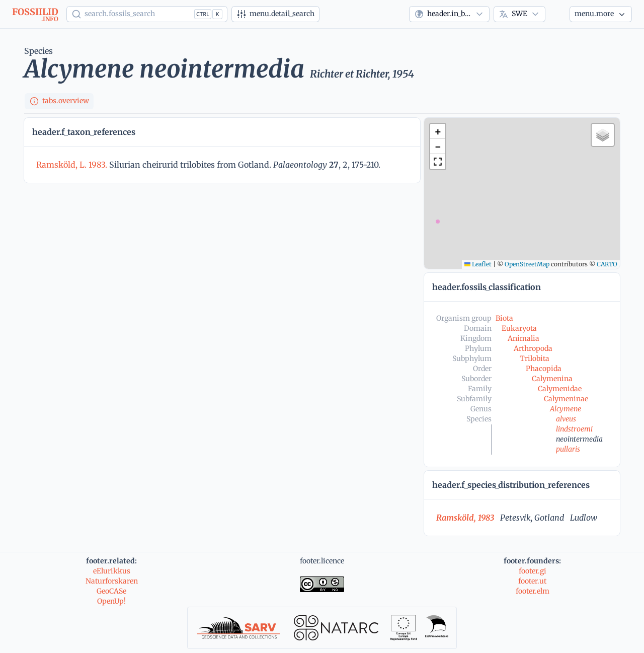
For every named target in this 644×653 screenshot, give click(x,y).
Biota (504, 318)
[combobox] (449, 14)
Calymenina (552, 379)
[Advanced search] (275, 14)
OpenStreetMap (527, 264)
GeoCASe (111, 591)
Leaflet (478, 264)
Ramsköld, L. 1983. (73, 165)
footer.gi (533, 571)
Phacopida (544, 369)
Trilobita (535, 358)
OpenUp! (111, 601)
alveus (566, 419)
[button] (438, 131)
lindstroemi (574, 429)
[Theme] (557, 14)
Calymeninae (566, 399)
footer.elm (533, 591)
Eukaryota (519, 328)
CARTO (607, 264)
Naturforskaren (112, 581)
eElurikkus (112, 571)
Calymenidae (560, 389)
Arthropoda (533, 348)
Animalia (524, 338)
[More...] (601, 14)
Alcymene (566, 409)
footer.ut (532, 581)
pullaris (568, 449)
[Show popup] (147, 14)
